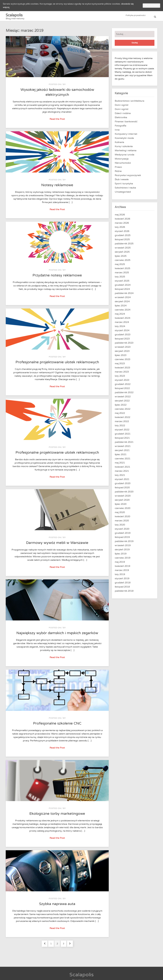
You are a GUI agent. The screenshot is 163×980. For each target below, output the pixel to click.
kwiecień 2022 (122, 419)
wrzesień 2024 (123, 299)
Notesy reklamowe (57, 187)
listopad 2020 (122, 489)
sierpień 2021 (122, 452)
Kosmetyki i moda (124, 140)
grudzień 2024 (123, 287)
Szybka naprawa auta (57, 905)
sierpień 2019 (122, 551)
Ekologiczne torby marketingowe (57, 815)
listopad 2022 (122, 390)
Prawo (118, 169)
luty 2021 (120, 477)
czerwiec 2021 (122, 460)
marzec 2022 (122, 423)
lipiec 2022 (121, 406)
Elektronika (121, 119)
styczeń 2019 (122, 580)
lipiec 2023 (121, 357)
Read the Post (58, 121)
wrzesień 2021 (123, 448)
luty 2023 (120, 378)
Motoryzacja (122, 160)
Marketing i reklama (125, 152)
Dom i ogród (121, 107)
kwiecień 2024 (122, 320)
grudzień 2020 (123, 485)
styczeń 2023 (122, 382)
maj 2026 (120, 216)
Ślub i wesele (122, 181)
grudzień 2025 (123, 237)
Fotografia (120, 127)
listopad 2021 (122, 440)
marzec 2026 (122, 225)
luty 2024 (120, 328)
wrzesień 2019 (123, 547)
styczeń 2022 (122, 431)
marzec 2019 (122, 572)
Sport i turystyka (124, 185)
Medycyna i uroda (124, 156)
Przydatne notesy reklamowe (57, 277)
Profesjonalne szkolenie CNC (57, 725)
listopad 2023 (122, 340)
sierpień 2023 (122, 353)
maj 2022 (120, 415)
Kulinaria (119, 144)
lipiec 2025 (121, 258)
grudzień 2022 (123, 386)
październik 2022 (124, 394)
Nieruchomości (123, 165)
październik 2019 (124, 543)
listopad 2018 (122, 588)
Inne (117, 131)
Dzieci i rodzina (123, 115)
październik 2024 (124, 295)
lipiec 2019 (121, 555)
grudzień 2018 (123, 584)
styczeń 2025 (122, 282)
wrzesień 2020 (123, 497)
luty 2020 (120, 526)
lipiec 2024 (121, 307)
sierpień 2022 (122, 402)
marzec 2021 (122, 473)
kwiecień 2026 (122, 220)
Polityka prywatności (136, 17)
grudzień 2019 (123, 535)
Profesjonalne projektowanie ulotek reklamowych (57, 364)
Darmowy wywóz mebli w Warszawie (57, 544)
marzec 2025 (122, 274)
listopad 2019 (122, 539)
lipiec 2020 (121, 506)
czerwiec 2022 (122, 411)
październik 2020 (124, 493)
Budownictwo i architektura (129, 103)
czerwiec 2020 (122, 510)
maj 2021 (120, 464)
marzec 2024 (122, 324)
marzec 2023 (122, 373)
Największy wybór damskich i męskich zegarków (57, 635)
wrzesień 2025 (123, 249)
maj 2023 (120, 365)
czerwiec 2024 (122, 311)
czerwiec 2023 (122, 361)
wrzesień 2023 (123, 349)
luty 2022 (120, 427)
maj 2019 (120, 564)
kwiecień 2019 (122, 568)
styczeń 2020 (122, 530)
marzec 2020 (122, 522)
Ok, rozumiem (151, 6)
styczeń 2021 (122, 481)
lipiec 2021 (121, 456)
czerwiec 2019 (122, 559)
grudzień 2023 (123, 336)
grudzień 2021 (123, 435)
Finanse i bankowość (126, 123)
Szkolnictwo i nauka (125, 189)
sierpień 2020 (122, 502)
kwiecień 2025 (122, 270)
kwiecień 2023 (122, 369)
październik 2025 (124, 245)
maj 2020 (120, 514)
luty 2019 (120, 576)
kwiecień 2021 (122, 468)
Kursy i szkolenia (124, 148)
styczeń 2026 (122, 233)
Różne (118, 173)
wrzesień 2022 (123, 398)
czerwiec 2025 (122, 262)
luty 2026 (120, 229)
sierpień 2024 (122, 303)
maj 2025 (120, 266)
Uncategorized (123, 193)
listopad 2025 (122, 241)
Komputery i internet (126, 136)
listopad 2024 (122, 291)
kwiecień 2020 (122, 518)
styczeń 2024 (122, 332)
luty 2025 (120, 278)
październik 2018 (124, 593)
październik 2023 (124, 344)
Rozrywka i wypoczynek (128, 177)
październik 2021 (124, 444)
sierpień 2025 (122, 253)
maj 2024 (120, 315)
